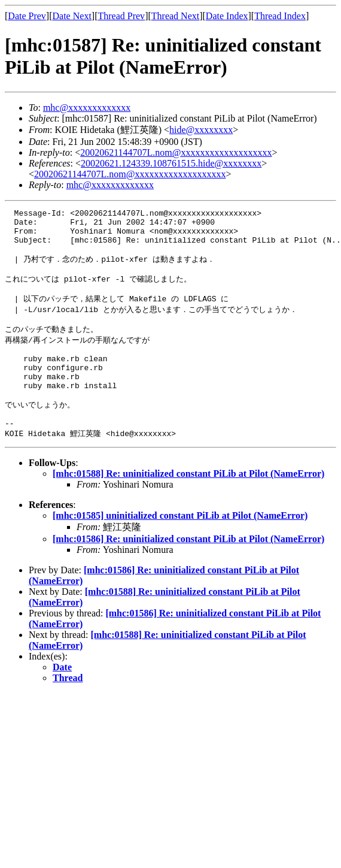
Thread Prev (121, 16)
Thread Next (175, 16)
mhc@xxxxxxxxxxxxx (87, 108)
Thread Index (280, 16)
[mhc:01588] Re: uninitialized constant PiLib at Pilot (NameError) (188, 507)
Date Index (227, 16)
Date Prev (27, 16)
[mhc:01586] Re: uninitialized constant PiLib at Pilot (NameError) (188, 572)
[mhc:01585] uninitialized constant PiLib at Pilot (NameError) (180, 549)
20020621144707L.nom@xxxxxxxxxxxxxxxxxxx (176, 152)
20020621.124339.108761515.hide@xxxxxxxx (171, 163)
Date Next (72, 16)
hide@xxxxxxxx (201, 130)
